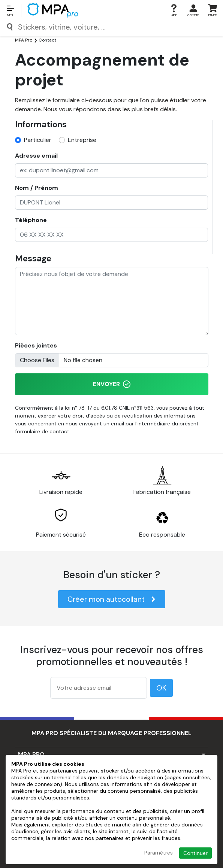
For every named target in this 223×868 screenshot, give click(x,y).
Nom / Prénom (37, 188)
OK (161, 688)
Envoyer (112, 384)
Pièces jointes (36, 345)
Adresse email (36, 156)
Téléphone (31, 220)
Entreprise (82, 140)
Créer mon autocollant (112, 599)
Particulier (38, 140)
